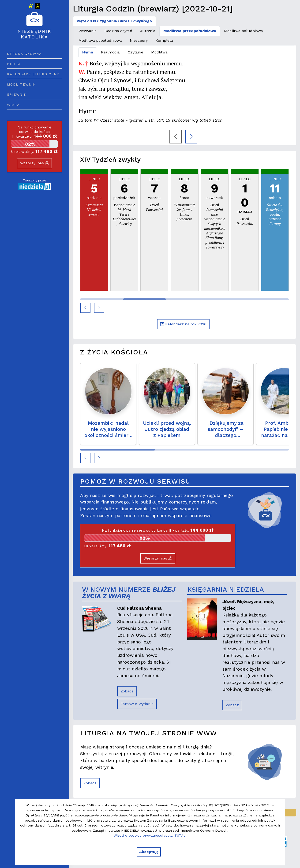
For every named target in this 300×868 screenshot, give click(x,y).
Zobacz (127, 691)
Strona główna (24, 54)
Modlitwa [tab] (159, 52)
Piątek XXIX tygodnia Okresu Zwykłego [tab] (114, 21)
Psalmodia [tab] (110, 52)
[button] (85, 308)
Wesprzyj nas (34, 163)
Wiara (13, 105)
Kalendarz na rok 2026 (183, 324)
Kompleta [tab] (164, 40)
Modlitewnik (21, 84)
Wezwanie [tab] (88, 31)
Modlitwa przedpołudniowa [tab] (190, 31)
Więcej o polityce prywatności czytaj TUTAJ (150, 835)
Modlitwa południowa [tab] (244, 31)
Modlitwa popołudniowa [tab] (100, 40)
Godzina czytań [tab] (118, 31)
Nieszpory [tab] (139, 40)
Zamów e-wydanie (137, 704)
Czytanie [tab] (135, 52)
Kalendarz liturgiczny (33, 74)
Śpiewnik (17, 94)
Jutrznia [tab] (148, 31)
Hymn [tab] (88, 52)
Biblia (14, 64)
